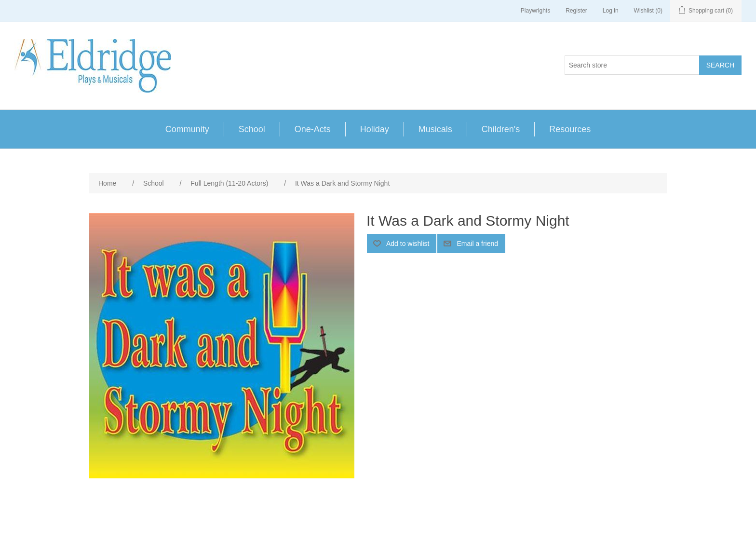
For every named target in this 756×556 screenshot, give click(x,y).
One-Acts (313, 129)
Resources (570, 129)
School (252, 129)
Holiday (375, 129)
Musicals (435, 129)
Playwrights (535, 11)
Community (187, 129)
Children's (501, 129)
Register (576, 11)
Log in (611, 11)
